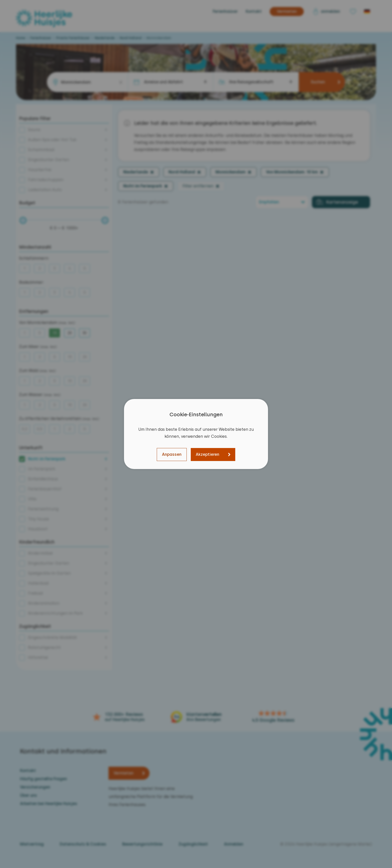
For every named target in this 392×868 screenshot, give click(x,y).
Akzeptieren (207, 454)
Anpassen (172, 454)
